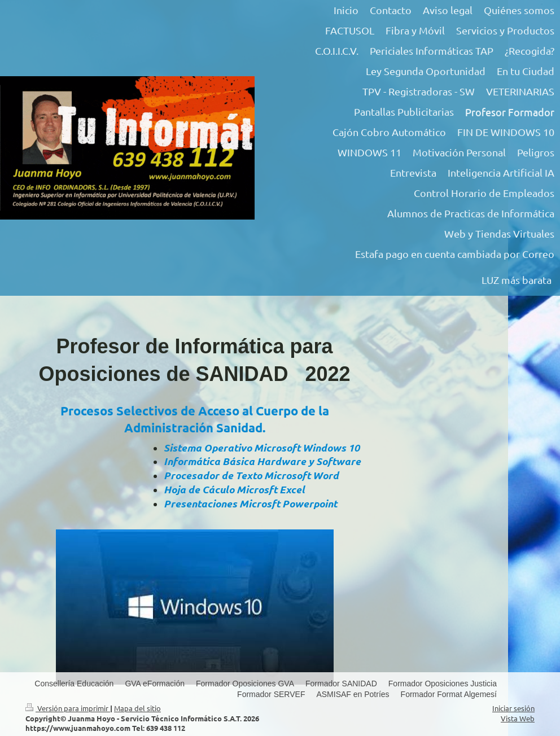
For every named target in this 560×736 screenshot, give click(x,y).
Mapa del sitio (137, 708)
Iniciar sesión (513, 708)
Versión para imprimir (68, 708)
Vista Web (518, 718)
